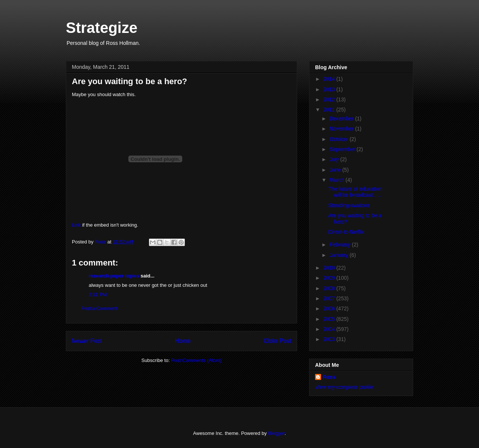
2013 (330, 89)
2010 (330, 268)
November (342, 129)
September (343, 149)
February (341, 245)
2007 (330, 298)
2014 (330, 79)
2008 (330, 288)
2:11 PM (98, 294)
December (342, 119)
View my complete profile (344, 387)
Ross (329, 377)
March (337, 180)
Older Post (277, 341)
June (336, 170)
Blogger (276, 433)
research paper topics (114, 276)
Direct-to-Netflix (346, 232)
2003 (330, 339)
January (339, 255)
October (339, 139)
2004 (330, 329)
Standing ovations (349, 205)
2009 (330, 278)
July (335, 159)
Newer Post (87, 341)
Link (76, 225)
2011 (330, 110)
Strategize (102, 28)
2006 (330, 309)
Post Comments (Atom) (196, 360)
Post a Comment (99, 308)
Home (183, 341)
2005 (330, 319)
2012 (330, 99)
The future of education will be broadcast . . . (355, 192)
